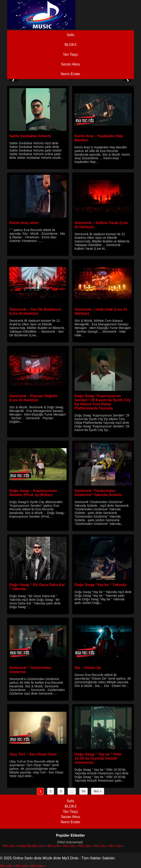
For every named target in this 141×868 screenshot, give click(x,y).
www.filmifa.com (31, 846)
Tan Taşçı (70, 54)
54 (84, 791)
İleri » (97, 791)
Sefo (70, 35)
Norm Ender (70, 74)
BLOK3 (71, 45)
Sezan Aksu (70, 64)
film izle (9, 846)
